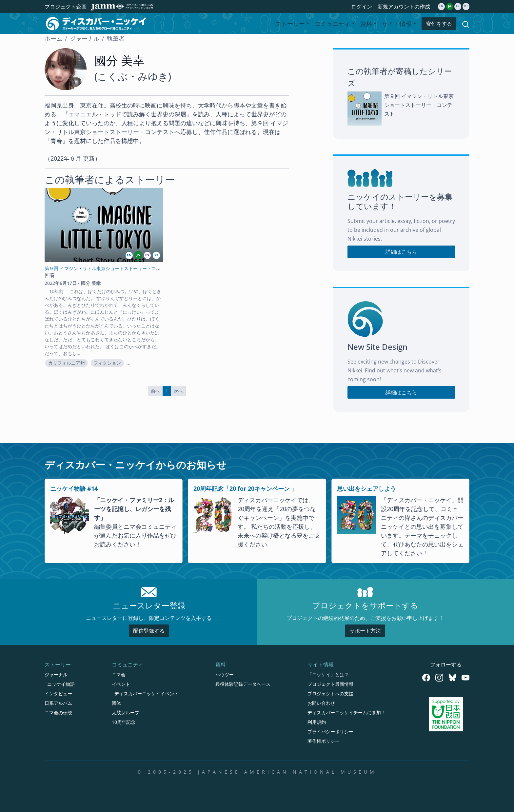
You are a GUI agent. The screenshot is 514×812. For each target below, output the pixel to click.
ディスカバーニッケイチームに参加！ (346, 713)
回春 (50, 275)
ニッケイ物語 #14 (74, 488)
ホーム (53, 38)
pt (466, 6)
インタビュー (58, 693)
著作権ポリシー (324, 741)
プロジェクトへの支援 (330, 693)
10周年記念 (124, 722)
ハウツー (225, 674)
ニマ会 (119, 674)
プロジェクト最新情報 (330, 684)
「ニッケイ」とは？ (328, 674)
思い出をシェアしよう (366, 488)
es (458, 6)
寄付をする (439, 24)
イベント (121, 684)
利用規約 (317, 722)
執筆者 (116, 38)
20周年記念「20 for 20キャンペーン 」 (245, 488)
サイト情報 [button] (397, 24)
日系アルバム (58, 703)
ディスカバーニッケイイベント (147, 693)
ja (450, 6)
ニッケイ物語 (61, 684)
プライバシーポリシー (330, 732)
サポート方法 (365, 631)
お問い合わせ (321, 703)
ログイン (362, 7)
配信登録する (149, 631)
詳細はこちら (401, 252)
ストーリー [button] (290, 24)
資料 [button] (366, 24)
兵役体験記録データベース (243, 684)
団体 (116, 703)
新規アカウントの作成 (404, 7)
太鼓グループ (126, 713)
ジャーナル (85, 38)
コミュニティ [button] (332, 24)
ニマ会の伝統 (58, 713)
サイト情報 (321, 664)
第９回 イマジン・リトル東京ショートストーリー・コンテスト (419, 105)
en (441, 6)
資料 (221, 664)
